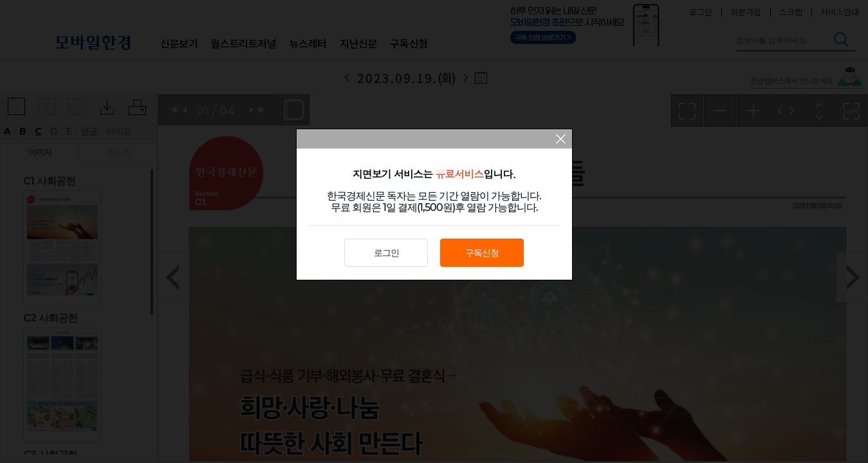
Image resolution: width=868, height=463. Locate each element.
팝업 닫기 (561, 140)
